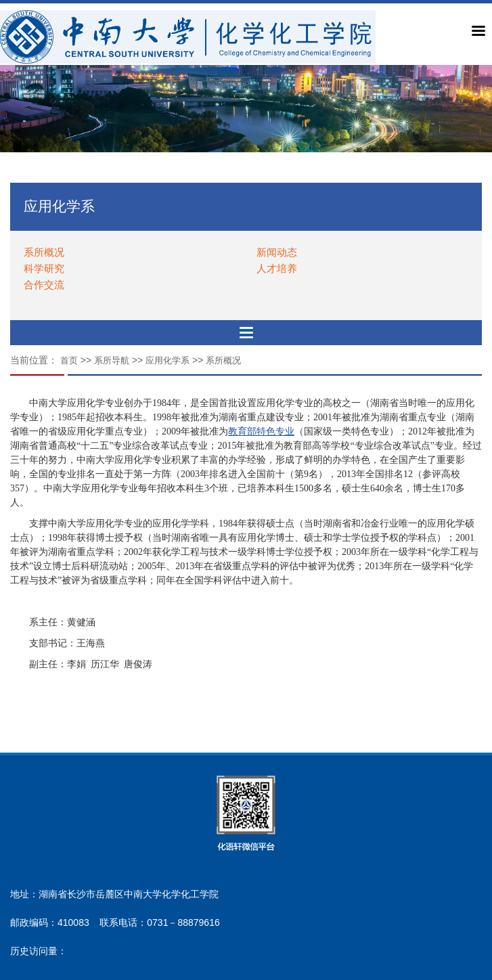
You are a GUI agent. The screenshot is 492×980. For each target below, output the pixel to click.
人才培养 (277, 268)
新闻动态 (277, 252)
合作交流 (44, 285)
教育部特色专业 (261, 431)
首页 (69, 360)
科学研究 (44, 268)
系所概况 (44, 252)
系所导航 (112, 360)
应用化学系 (167, 360)
